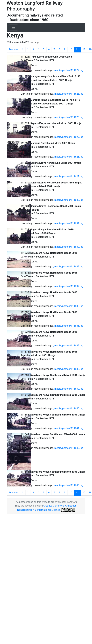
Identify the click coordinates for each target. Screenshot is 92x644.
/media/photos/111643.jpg (68, 485)
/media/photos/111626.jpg (68, 117)
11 (78, 49)
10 (71, 49)
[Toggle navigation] (13, 27)
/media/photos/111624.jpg (68, 70)
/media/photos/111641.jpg (68, 428)
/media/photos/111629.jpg (68, 176)
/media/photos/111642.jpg (68, 448)
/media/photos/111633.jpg (68, 267)
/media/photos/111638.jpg (68, 369)
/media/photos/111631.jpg (68, 223)
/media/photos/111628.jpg (68, 157)
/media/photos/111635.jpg (68, 306)
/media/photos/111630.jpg (68, 200)
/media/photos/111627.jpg (68, 137)
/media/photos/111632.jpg (68, 247)
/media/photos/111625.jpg (68, 94)
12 (84, 49)
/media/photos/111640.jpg (68, 408)
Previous (13, 49)
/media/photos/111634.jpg (68, 286)
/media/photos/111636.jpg (68, 326)
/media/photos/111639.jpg (68, 389)
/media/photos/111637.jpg (68, 346)
